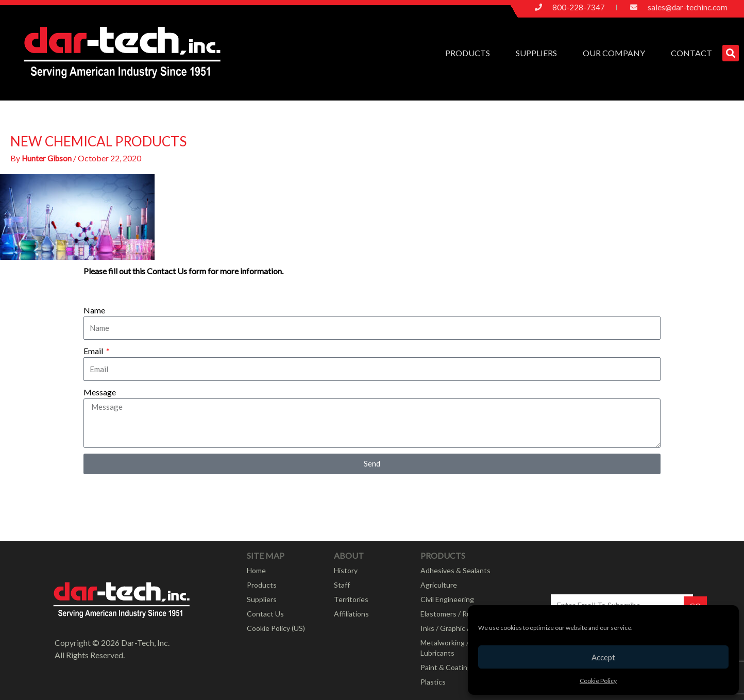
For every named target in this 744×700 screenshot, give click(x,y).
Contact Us (265, 614)
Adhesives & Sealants (455, 570)
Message (100, 392)
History (346, 570)
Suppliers (539, 53)
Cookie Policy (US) (276, 628)
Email (94, 351)
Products (470, 53)
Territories (351, 599)
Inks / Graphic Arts (451, 628)
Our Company (616, 53)
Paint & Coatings (448, 667)
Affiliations (351, 614)
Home (256, 570)
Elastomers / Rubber (453, 614)
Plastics (433, 682)
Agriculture (439, 585)
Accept (603, 657)
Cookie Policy (598, 681)
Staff (342, 585)
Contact (691, 53)
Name (94, 310)
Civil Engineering (447, 599)
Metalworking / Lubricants (445, 648)
